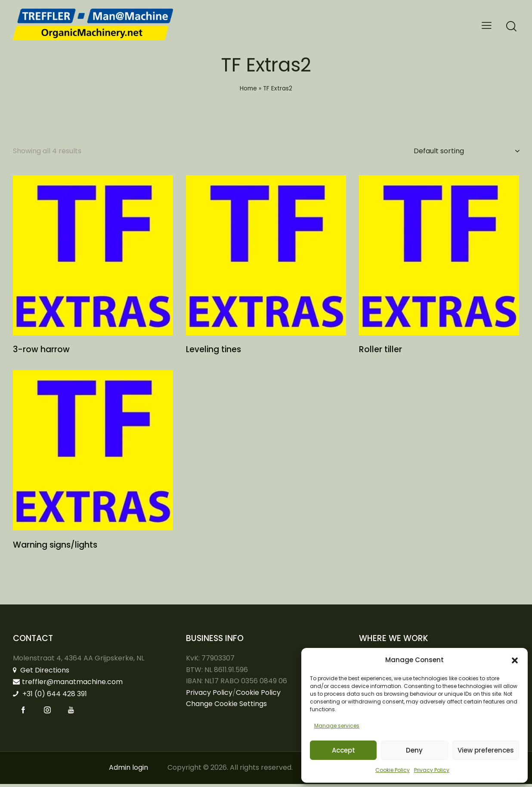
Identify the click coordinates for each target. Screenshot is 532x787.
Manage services (337, 726)
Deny (414, 750)
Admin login (128, 770)
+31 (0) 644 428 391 (50, 696)
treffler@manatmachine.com (68, 685)
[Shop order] (466, 151)
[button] (515, 660)
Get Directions (41, 673)
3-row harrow (41, 352)
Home (248, 88)
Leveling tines (213, 352)
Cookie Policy (393, 770)
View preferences (486, 750)
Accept (343, 750)
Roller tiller (380, 352)
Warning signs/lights (55, 548)
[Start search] (511, 26)
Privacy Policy (432, 770)
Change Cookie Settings (226, 707)
